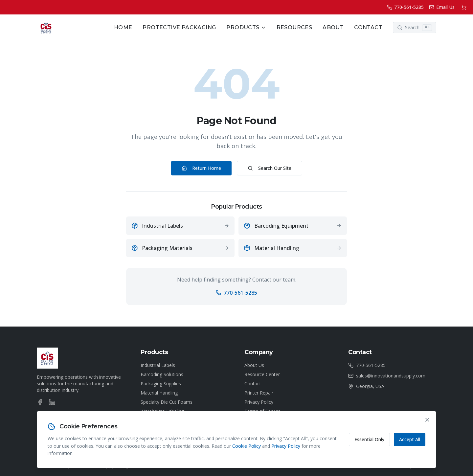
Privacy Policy (259, 402)
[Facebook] (40, 402)
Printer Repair (259, 393)
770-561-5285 (236, 293)
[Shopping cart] (464, 7)
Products (246, 27)
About (333, 27)
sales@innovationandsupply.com (391, 376)
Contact (368, 27)
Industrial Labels (158, 365)
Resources (294, 27)
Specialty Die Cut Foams (167, 402)
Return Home (201, 168)
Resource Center (262, 374)
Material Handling (159, 393)
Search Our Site (270, 168)
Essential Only (369, 439)
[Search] (415, 28)
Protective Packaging (179, 27)
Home (123, 27)
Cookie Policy (247, 446)
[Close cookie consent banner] (427, 420)
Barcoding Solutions (162, 374)
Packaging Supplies (161, 384)
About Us (254, 365)
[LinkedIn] (52, 402)
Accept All (410, 439)
